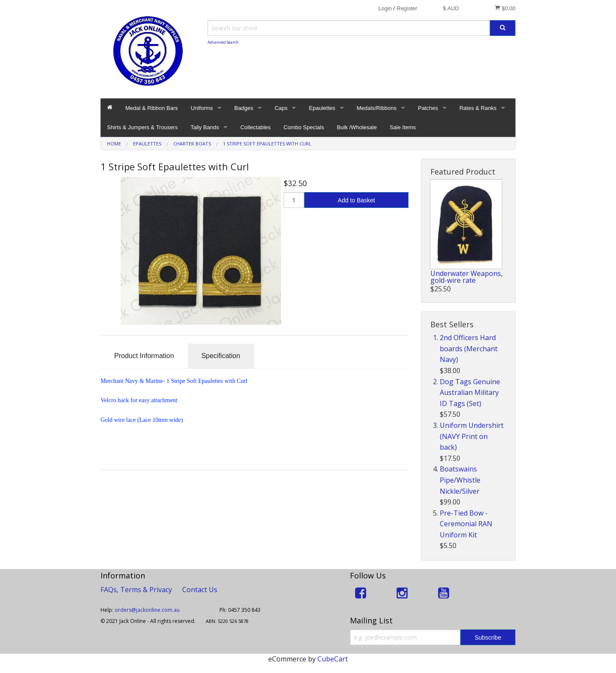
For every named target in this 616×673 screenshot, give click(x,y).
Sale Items (403, 127)
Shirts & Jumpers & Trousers (142, 127)
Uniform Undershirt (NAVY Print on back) (472, 436)
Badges (244, 108)
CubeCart (333, 659)
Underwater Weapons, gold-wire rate (466, 277)
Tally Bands (204, 127)
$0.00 (505, 8)
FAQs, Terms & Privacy (136, 590)
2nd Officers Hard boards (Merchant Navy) (469, 348)
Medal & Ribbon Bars (152, 108)
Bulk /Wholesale (357, 127)
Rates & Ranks (478, 108)
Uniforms (202, 108)
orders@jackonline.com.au (148, 610)
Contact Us (200, 590)
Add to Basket (357, 200)
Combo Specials (304, 127)
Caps (281, 108)
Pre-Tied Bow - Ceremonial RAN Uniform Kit (466, 524)
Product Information (144, 356)
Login (385, 8)
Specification (221, 356)
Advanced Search (223, 42)
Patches (428, 108)
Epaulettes (322, 108)
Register (407, 8)
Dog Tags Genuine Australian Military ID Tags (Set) (470, 393)
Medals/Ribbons (377, 108)
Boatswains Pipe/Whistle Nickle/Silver (460, 480)
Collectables (256, 127)
